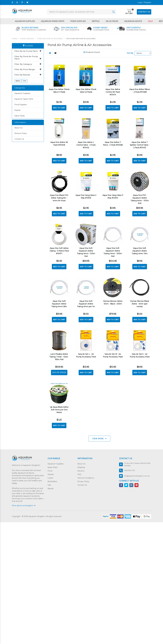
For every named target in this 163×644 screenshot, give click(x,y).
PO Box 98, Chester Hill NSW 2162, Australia (137, 463)
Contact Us (19, 139)
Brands (51, 487)
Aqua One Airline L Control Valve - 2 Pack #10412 (86, 144)
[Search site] (113, 12)
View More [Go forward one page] (99, 437)
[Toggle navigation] (129, 12)
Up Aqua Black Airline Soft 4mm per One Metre (59, 408)
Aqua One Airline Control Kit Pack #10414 (113, 92)
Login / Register (144, 2)
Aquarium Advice (133, 21)
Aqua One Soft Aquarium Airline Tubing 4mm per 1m (86, 303)
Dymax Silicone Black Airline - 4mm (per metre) (140, 303)
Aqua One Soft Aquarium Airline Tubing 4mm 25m (59, 303)
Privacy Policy (83, 480)
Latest (50, 476)
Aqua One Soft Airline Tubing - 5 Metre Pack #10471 (59, 250)
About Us (18, 128)
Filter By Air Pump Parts (28, 51)
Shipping (81, 466)
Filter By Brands (28, 75)
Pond (50, 469)
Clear (25, 81)
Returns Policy (21, 133)
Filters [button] (28, 46)
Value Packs (112, 21)
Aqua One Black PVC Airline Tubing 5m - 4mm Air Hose (59, 197)
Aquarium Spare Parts (53, 21)
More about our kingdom (24, 504)
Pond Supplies (78, 21)
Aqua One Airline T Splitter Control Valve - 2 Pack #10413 (140, 144)
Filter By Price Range (28, 69)
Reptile (96, 21)
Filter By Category (28, 64)
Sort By (130, 53)
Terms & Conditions (86, 476)
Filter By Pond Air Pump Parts (28, 58)
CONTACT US (144, 12)
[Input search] (82, 12)
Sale (150, 21)
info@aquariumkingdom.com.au (137, 474)
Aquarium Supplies (25, 21)
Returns (81, 469)
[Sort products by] (143, 53)
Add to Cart (59, 107)
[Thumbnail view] (50, 53)
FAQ (79, 473)
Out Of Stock (59, 371)
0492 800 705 (129, 469)
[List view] (55, 53)
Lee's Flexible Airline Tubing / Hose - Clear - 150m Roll (59, 355)
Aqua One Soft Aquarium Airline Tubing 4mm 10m (140, 250)
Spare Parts (53, 466)
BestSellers (52, 480)
